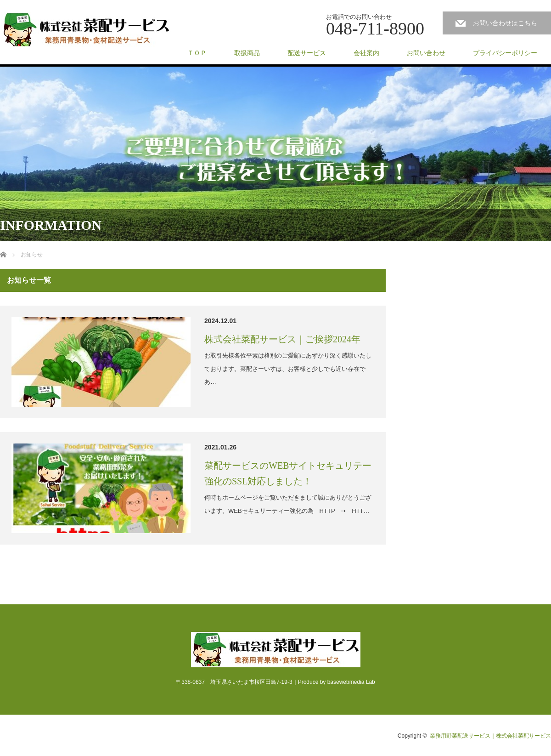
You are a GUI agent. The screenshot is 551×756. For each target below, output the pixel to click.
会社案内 (366, 53)
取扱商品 (247, 53)
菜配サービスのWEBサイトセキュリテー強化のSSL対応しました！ (288, 473)
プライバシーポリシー (505, 53)
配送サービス (307, 53)
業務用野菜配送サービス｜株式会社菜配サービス (490, 736)
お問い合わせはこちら (505, 23)
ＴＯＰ (197, 53)
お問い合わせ (426, 53)
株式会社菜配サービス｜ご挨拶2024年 (282, 339)
